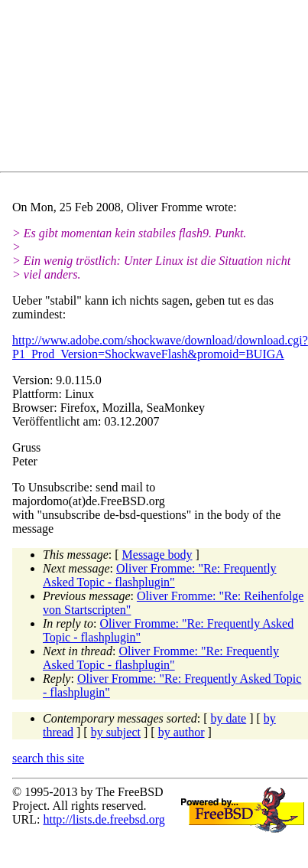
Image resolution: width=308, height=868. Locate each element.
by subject (116, 732)
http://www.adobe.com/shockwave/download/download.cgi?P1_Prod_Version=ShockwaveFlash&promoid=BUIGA (160, 347)
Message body (157, 555)
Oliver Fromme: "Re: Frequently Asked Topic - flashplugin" (160, 575)
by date (229, 718)
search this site (48, 758)
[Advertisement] (149, 89)
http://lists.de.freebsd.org (104, 819)
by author (182, 732)
